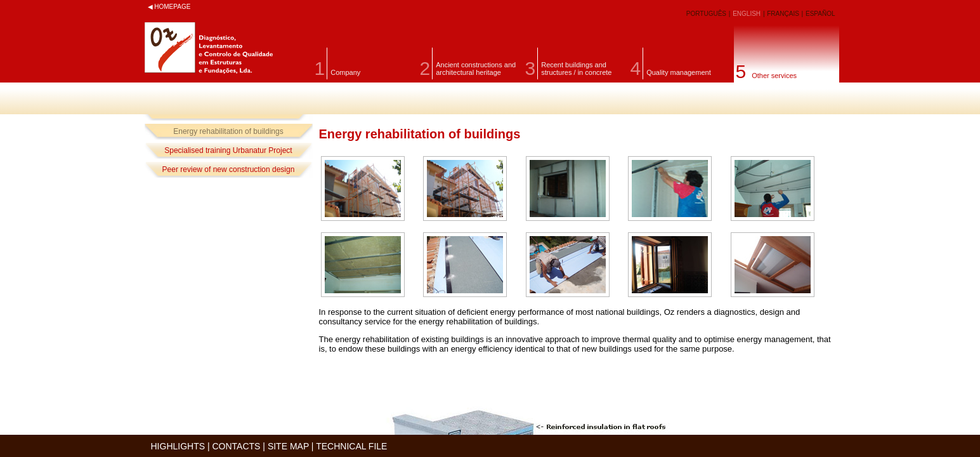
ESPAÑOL (820, 14)
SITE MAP (288, 446)
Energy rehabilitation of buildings (228, 131)
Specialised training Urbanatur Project (228, 150)
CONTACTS (237, 446)
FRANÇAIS (784, 14)
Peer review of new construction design (229, 169)
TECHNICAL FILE (351, 446)
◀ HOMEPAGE (169, 7)
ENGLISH (748, 14)
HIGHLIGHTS (178, 446)
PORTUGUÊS (707, 14)
